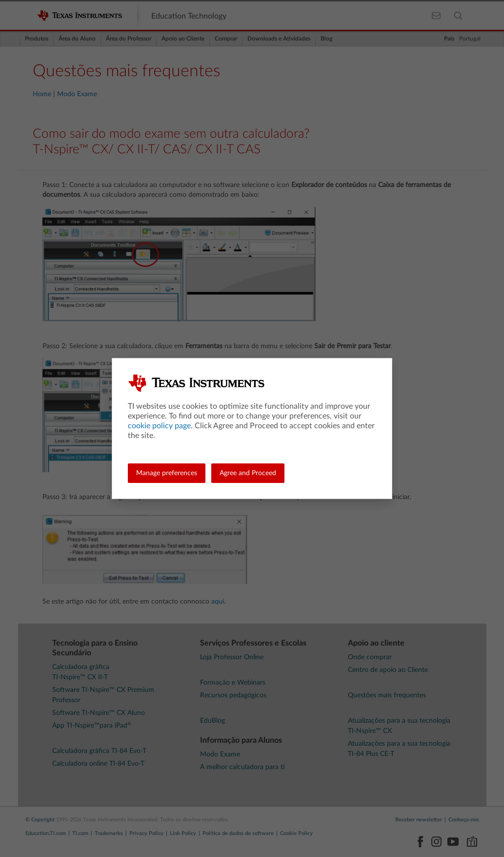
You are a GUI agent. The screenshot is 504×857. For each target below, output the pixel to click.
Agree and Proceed (248, 473)
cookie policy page (159, 426)
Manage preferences (167, 473)
